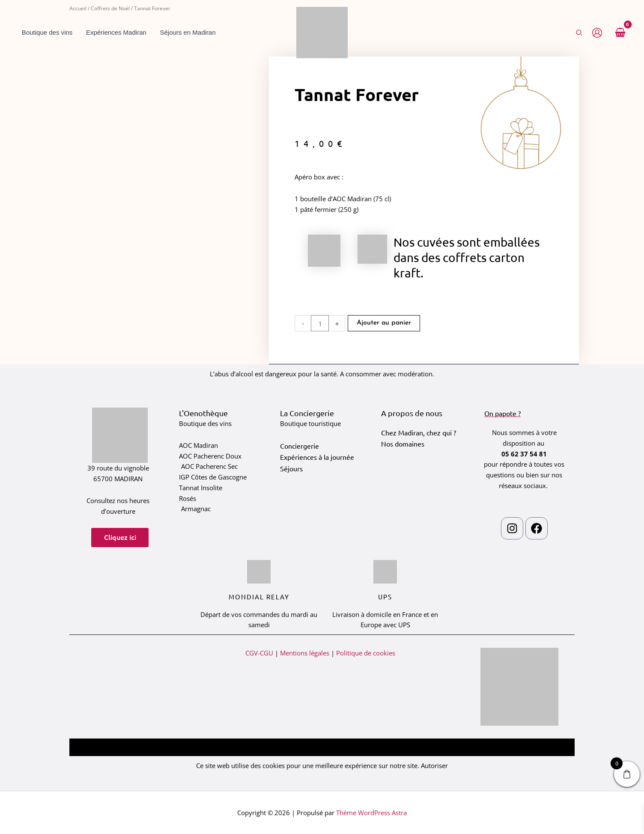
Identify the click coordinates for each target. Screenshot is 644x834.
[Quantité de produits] (320, 323)
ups (385, 597)
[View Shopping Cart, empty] (620, 33)
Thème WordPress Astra (371, 813)
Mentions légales (305, 653)
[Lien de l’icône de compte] (597, 33)
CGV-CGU (259, 653)
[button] (579, 33)
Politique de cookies (366, 653)
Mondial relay (259, 597)
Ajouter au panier (384, 323)
